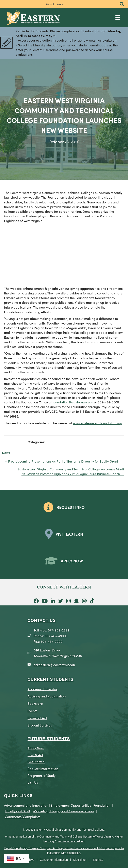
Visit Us (33, 782)
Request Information (43, 768)
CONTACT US (42, 620)
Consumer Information (54, 860)
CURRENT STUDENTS (51, 679)
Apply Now (36, 748)
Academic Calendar (42, 689)
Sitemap (98, 860)
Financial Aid (37, 718)
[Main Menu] (118, 17)
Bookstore (35, 703)
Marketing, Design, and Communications (64, 811)
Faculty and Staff (17, 811)
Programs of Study (42, 775)
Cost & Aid (35, 755)
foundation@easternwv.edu (73, 402)
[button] (122, 4)
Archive (30, 860)
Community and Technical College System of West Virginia (76, 837)
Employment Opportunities (71, 805)
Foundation (102, 805)
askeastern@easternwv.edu (54, 664)
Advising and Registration (47, 696)
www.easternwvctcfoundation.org (98, 423)
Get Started (36, 762)
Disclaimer (80, 860)
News (6, 452)
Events (32, 710)
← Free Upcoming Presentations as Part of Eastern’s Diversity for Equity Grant (61, 461)
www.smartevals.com (102, 40)
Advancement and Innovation (26, 805)
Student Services (40, 725)
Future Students (49, 739)
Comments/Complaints (22, 816)
